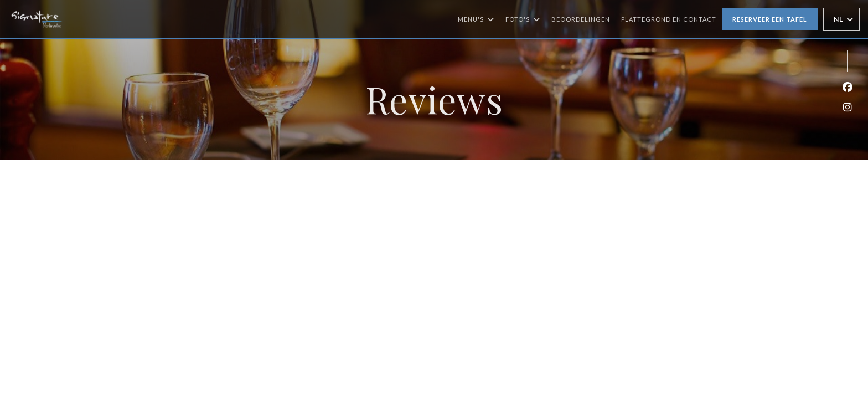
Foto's (523, 19)
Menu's (476, 19)
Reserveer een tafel (770, 19)
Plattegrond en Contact (669, 19)
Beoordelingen (581, 19)
